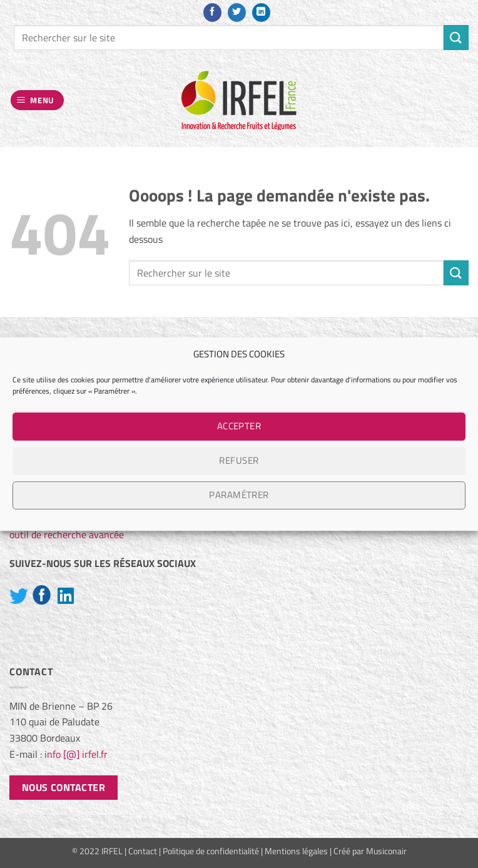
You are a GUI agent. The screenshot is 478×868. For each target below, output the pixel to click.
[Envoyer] (456, 37)
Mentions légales (296, 851)
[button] (38, 100)
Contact (143, 851)
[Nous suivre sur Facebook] (212, 13)
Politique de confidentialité (211, 851)
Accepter (239, 426)
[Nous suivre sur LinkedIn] (261, 13)
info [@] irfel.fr (76, 754)
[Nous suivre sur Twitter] (237, 13)
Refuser (239, 460)
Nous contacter (64, 787)
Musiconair (386, 851)
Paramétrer (239, 495)
